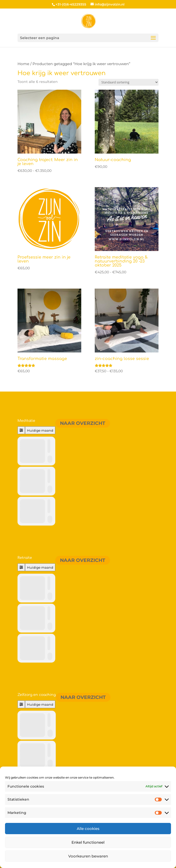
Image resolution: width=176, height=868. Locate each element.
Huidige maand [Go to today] (40, 430)
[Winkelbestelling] (128, 82)
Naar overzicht (83, 423)
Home (23, 64)
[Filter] (21, 430)
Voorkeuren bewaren (88, 856)
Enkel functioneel (88, 842)
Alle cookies (88, 829)
